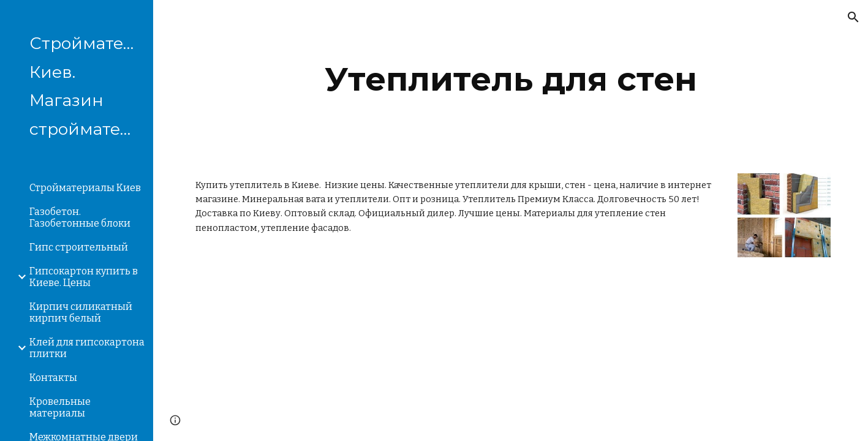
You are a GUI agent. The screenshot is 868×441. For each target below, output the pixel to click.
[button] (853, 17)
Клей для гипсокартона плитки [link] (87, 348)
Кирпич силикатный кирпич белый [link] (81, 312)
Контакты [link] (53, 378)
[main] (511, 79)
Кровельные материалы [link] (60, 407)
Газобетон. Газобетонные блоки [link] (80, 217)
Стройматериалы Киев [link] (85, 188)
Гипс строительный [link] (79, 247)
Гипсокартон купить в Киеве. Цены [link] (84, 277)
